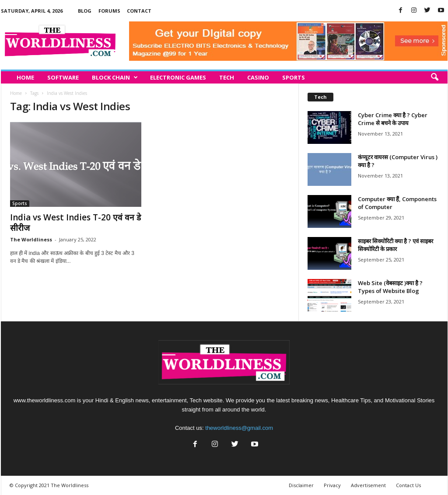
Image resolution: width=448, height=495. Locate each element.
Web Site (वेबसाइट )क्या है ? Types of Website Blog (390, 287)
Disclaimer (301, 485)
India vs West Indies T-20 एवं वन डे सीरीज (75, 223)
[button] (434, 77)
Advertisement (368, 485)
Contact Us (408, 485)
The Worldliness (31, 239)
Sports (294, 77)
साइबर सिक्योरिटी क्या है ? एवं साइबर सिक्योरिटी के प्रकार (395, 245)
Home (25, 77)
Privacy (332, 485)
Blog (85, 11)
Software (63, 77)
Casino (258, 77)
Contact (139, 11)
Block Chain (115, 77)
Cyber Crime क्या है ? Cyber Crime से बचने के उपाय (393, 119)
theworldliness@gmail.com (239, 428)
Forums (109, 11)
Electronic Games (178, 77)
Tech (227, 77)
